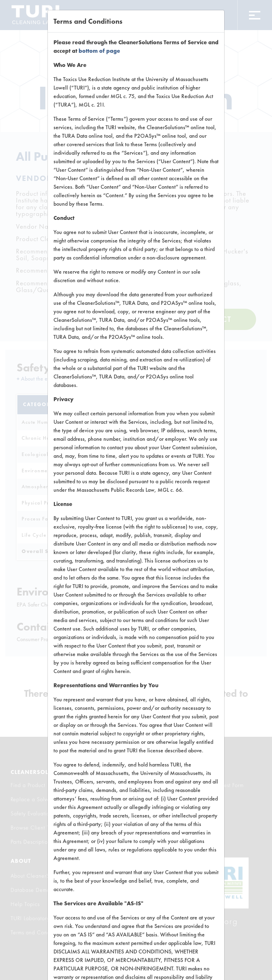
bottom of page (99, 51)
